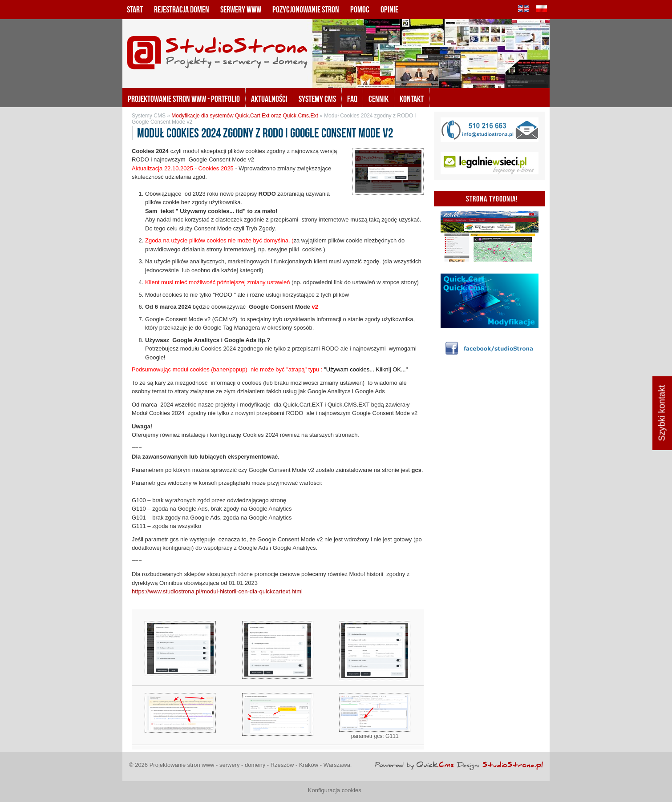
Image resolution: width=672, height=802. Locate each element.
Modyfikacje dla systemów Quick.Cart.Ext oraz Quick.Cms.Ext (245, 116)
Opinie (389, 9)
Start (135, 9)
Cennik (379, 99)
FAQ (352, 99)
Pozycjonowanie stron (306, 9)
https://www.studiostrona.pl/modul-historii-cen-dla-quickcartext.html (217, 591)
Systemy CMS (317, 99)
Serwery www (241, 9)
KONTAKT (412, 99)
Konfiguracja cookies (335, 790)
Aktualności (269, 99)
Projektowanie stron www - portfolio (184, 99)
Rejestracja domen (182, 9)
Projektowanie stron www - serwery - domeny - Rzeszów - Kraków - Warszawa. (251, 765)
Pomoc (360, 9)
